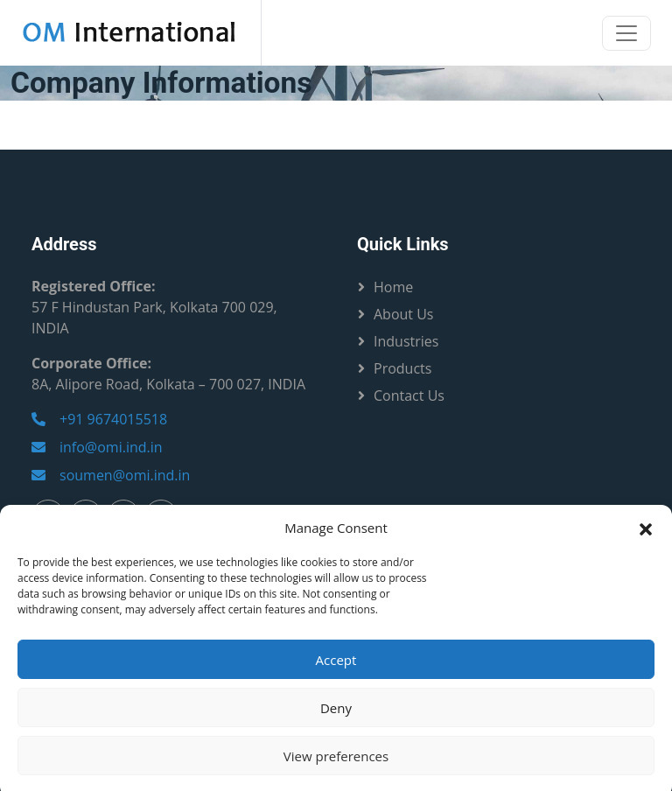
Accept (336, 671)
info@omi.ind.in (97, 447)
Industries (406, 341)
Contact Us (409, 395)
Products (402, 368)
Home (393, 287)
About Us (404, 314)
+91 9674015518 (99, 419)
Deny (336, 719)
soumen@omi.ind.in (111, 475)
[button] (646, 539)
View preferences (336, 767)
